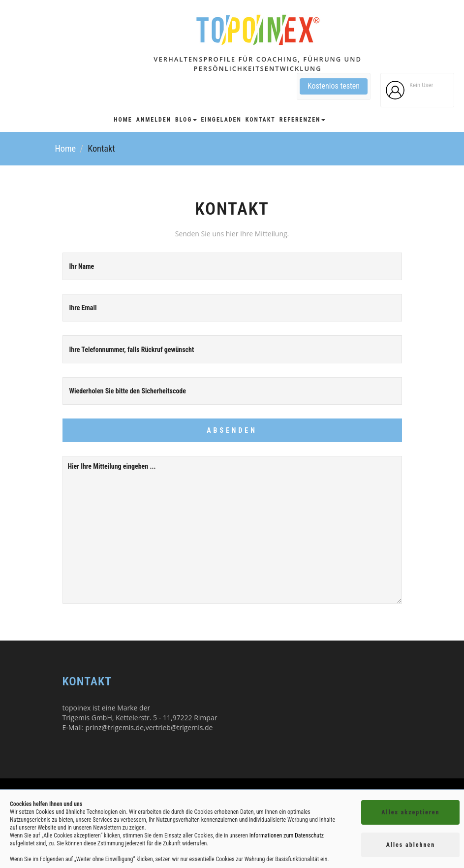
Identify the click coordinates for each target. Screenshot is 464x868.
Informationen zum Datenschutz (287, 836)
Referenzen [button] (303, 120)
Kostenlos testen (334, 86)
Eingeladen (221, 120)
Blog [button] (186, 120)
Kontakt (261, 120)
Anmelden (154, 120)
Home (123, 120)
